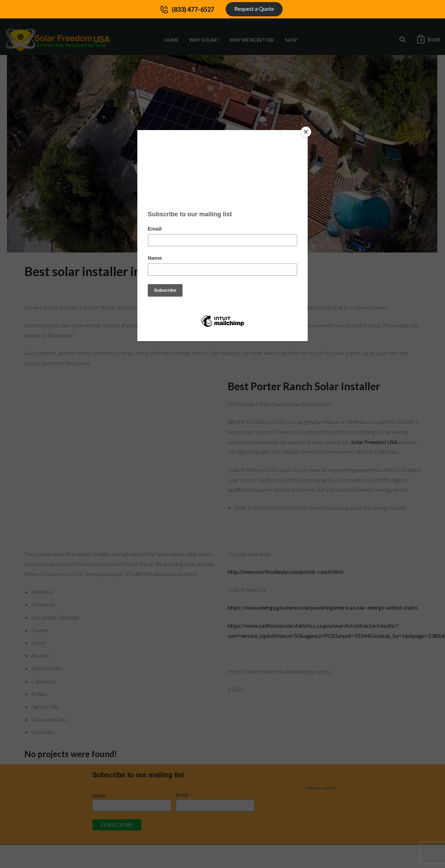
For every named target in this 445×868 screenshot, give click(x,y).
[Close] (306, 132)
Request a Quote (254, 9)
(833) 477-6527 (193, 9)
